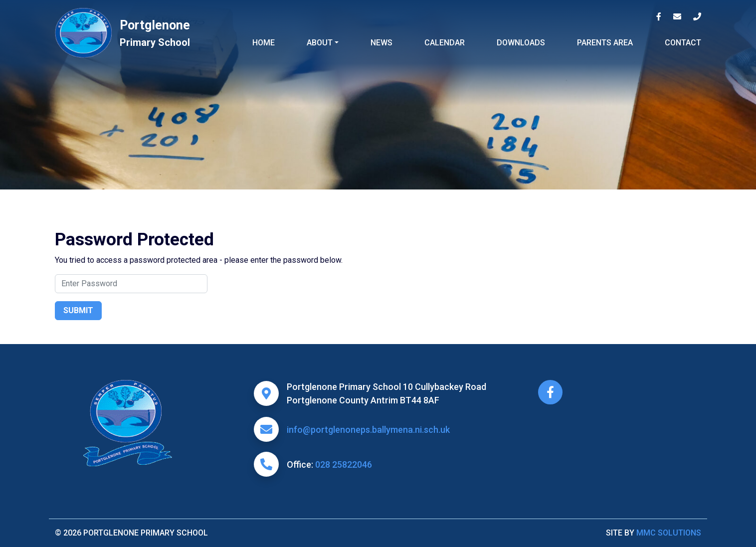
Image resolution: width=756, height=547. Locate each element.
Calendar (445, 43)
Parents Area (605, 43)
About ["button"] (320, 43)
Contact (683, 43)
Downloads (521, 43)
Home (264, 43)
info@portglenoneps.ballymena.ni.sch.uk (368, 430)
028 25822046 (344, 464)
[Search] (131, 284)
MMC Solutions (669, 533)
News (381, 43)
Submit (78, 310)
